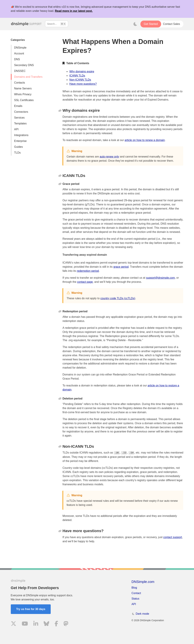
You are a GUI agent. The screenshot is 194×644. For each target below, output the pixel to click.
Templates (20, 123)
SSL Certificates (24, 100)
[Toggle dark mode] (135, 24)
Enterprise (20, 141)
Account (19, 53)
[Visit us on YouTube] (25, 624)
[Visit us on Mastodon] (66, 624)
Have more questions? (83, 84)
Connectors (21, 112)
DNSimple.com (143, 582)
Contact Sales (172, 24)
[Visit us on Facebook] (56, 624)
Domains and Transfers (28, 77)
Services (19, 118)
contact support (173, 537)
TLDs (17, 153)
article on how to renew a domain (145, 140)
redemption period (88, 271)
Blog (134, 588)
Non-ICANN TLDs (80, 80)
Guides (19, 147)
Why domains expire (82, 71)
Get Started (151, 24)
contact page (85, 282)
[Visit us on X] (14, 624)
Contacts (20, 83)
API (16, 129)
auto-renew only (109, 157)
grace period (121, 267)
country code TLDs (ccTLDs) (118, 298)
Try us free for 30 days (31, 609)
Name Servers (23, 88)
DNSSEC (20, 71)
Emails (18, 106)
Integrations (21, 135)
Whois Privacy (23, 94)
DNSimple (20, 48)
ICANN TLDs (77, 76)
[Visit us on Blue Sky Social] (46, 624)
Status (135, 599)
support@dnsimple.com (160, 278)
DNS (17, 59)
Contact (136, 593)
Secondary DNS (24, 65)
